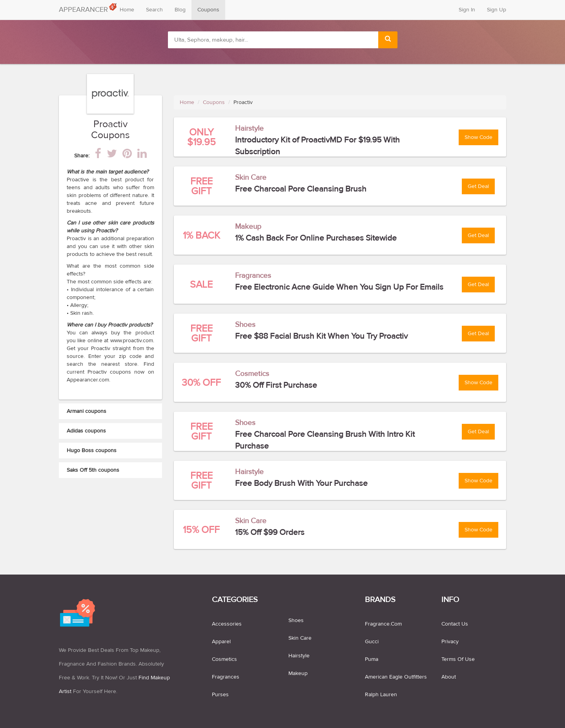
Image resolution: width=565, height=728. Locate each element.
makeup (298, 673)
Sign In (467, 10)
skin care (300, 638)
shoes (296, 620)
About (449, 677)
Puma (372, 659)
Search (154, 10)
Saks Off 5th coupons (93, 470)
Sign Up (497, 10)
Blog (180, 10)
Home (127, 10)
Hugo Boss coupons (92, 451)
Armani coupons (87, 411)
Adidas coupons (86, 431)
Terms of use (458, 659)
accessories (227, 624)
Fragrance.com (383, 624)
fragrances (226, 677)
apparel (221, 642)
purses (220, 695)
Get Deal (478, 186)
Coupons (208, 10)
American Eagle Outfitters (396, 677)
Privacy (450, 642)
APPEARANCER (86, 8)
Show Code (478, 137)
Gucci (372, 642)
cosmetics (224, 659)
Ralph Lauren (381, 695)
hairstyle (299, 656)
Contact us (455, 624)
